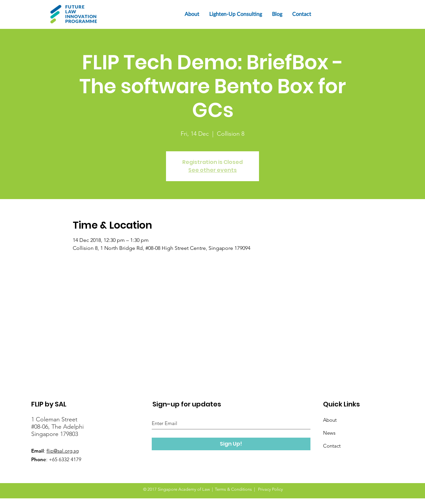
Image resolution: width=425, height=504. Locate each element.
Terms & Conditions (233, 489)
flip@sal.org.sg (63, 451)
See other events (212, 170)
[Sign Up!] (231, 444)
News (329, 433)
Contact (332, 446)
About (330, 420)
